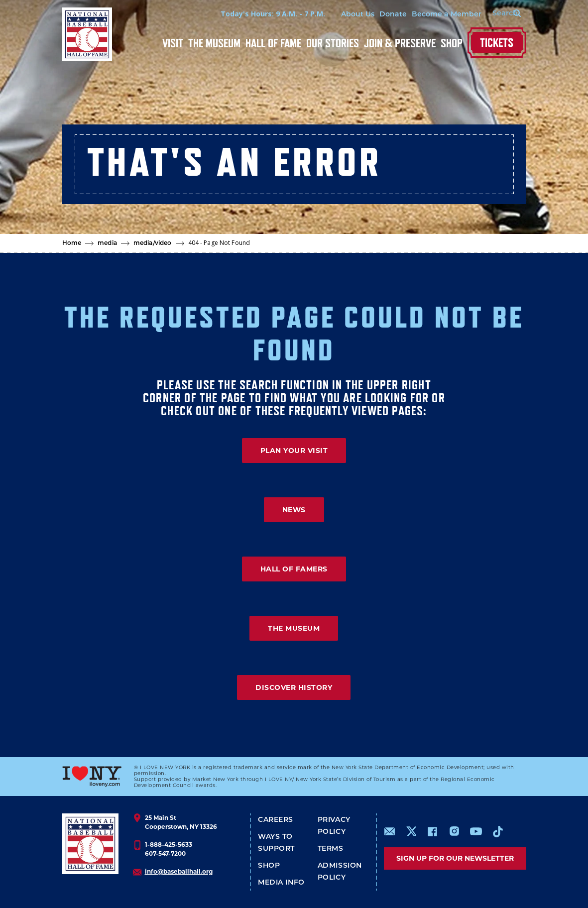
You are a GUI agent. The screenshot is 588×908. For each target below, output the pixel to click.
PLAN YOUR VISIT (294, 451)
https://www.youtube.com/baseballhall (476, 831)
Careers (276, 820)
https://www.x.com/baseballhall (411, 831)
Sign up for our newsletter (455, 858)
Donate (388, 15)
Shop (452, 43)
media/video (152, 243)
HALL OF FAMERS (294, 569)
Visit (173, 43)
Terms (331, 849)
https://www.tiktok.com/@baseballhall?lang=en (498, 831)
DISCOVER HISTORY (294, 687)
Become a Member (441, 15)
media (107, 243)
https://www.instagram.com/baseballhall (454, 831)
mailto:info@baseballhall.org (390, 831)
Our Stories (333, 43)
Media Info (281, 883)
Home (72, 243)
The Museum (214, 43)
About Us (352, 15)
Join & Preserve (400, 43)
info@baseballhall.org (179, 871)
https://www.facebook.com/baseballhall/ (432, 831)
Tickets (497, 43)
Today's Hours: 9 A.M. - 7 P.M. (267, 14)
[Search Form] (501, 14)
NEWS (294, 510)
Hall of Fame (273, 43)
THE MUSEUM (294, 628)
